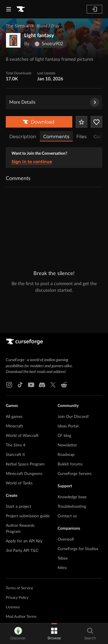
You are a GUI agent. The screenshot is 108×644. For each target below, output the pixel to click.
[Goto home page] (21, 9)
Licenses (13, 568)
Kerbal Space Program (25, 425)
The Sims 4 (17, 26)
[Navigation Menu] (9, 9)
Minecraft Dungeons (24, 434)
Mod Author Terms (21, 577)
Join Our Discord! (73, 377)
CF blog (64, 396)
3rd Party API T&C (22, 511)
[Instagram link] (9, 345)
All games (14, 377)
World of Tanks (19, 444)
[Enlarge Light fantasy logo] (13, 40)
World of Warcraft (22, 396)
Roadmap (66, 415)
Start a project (18, 467)
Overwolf (66, 500)
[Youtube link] (31, 345)
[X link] (53, 345)
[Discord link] (42, 345)
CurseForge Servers (75, 434)
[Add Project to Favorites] (82, 122)
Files (82, 137)
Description (23, 137)
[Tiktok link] (20, 345)
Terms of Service (19, 549)
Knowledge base (72, 457)
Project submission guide (28, 476)
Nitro (62, 528)
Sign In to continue (32, 162)
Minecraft (14, 387)
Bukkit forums (70, 425)
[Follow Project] (96, 122)
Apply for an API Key (24, 501)
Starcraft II (15, 415)
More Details (54, 102)
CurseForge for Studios (78, 509)
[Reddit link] (64, 345)
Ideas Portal (68, 387)
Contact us (67, 476)
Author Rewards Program (20, 489)
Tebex (63, 519)
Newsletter (67, 406)
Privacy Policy (17, 558)
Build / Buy (48, 26)
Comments (56, 137)
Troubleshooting (72, 467)
